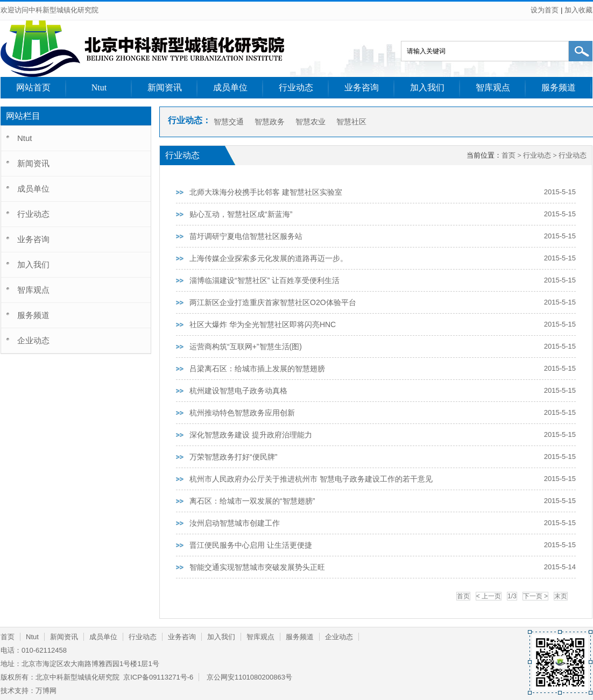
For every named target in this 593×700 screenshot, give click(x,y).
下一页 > (535, 596)
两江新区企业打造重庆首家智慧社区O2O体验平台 (273, 302)
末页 (561, 596)
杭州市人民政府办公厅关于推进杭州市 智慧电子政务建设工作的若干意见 (311, 479)
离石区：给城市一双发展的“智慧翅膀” (252, 501)
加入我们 (427, 87)
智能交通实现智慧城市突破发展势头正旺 (257, 567)
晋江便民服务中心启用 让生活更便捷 (251, 545)
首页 (509, 155)
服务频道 (559, 87)
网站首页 (33, 87)
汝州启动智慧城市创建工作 (235, 523)
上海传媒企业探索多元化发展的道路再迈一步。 (269, 258)
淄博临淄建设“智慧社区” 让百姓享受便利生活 (264, 280)
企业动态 (33, 340)
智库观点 (493, 87)
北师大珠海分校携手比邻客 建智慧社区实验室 (266, 192)
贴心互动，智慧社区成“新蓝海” (241, 214)
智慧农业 (310, 122)
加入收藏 (578, 10)
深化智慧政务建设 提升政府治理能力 (251, 435)
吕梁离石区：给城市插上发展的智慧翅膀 (257, 369)
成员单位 (230, 87)
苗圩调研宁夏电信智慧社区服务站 (246, 236)
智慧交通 (229, 122)
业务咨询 (362, 87)
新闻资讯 (165, 87)
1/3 (512, 596)
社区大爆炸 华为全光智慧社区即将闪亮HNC (263, 324)
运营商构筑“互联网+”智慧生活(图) (246, 347)
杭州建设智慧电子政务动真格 (238, 391)
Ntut (99, 87)
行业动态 (296, 87)
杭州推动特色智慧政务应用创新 (242, 413)
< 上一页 (489, 596)
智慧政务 (270, 122)
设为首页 (545, 10)
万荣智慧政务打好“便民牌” (233, 457)
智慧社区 (351, 122)
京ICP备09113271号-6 (158, 677)
